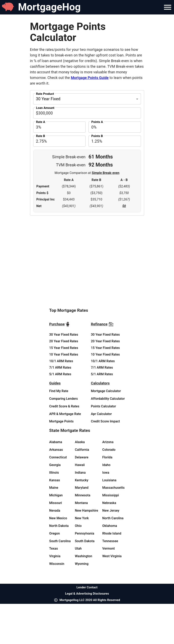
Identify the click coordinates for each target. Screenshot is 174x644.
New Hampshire (86, 511)
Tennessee (110, 541)
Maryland (82, 488)
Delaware (82, 457)
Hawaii (80, 465)
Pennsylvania (85, 533)
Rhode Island (112, 533)
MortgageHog (49, 7)
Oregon (55, 533)
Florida (107, 457)
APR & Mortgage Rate (65, 414)
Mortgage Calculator (106, 391)
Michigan (56, 495)
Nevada (55, 511)
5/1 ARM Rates (60, 374)
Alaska (80, 442)
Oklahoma (110, 526)
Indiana (80, 473)
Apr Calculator (101, 414)
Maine (54, 488)
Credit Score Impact (105, 421)
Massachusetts (114, 488)
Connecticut (58, 457)
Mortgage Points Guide (90, 78)
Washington (83, 556)
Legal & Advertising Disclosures (87, 594)
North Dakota (59, 526)
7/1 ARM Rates (60, 367)
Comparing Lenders (64, 399)
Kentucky (82, 480)
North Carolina (113, 518)
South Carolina (60, 541)
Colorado (109, 450)
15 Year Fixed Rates (64, 348)
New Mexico (58, 518)
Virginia (55, 556)
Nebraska (109, 503)
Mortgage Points (61, 421)
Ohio (78, 526)
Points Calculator (103, 406)
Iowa (106, 473)
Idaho (106, 465)
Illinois (54, 473)
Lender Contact (87, 587)
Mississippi (111, 495)
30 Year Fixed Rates (64, 335)
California (82, 450)
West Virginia (112, 556)
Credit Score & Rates (64, 406)
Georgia (55, 465)
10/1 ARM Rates (61, 361)
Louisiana (109, 480)
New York (82, 518)
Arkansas (56, 450)
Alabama (56, 442)
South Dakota (85, 541)
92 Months (101, 165)
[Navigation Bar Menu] (168, 7)
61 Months (101, 157)
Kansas (55, 480)
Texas (54, 548)
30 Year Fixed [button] (48, 99)
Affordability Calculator (108, 399)
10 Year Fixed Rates (64, 354)
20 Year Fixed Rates (64, 341)
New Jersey (111, 511)
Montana (81, 503)
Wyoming (82, 564)
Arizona (108, 442)
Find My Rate (59, 391)
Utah (78, 548)
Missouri (56, 503)
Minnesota (83, 495)
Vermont (109, 548)
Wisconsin (57, 564)
